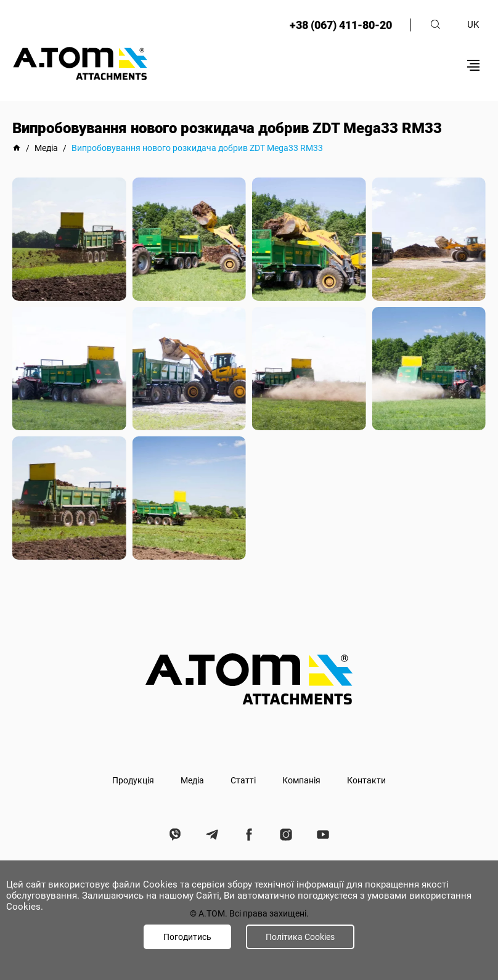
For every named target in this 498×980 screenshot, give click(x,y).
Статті (243, 780)
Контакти (366, 780)
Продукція (133, 780)
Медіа (192, 780)
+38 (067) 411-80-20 (341, 25)
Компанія (301, 780)
